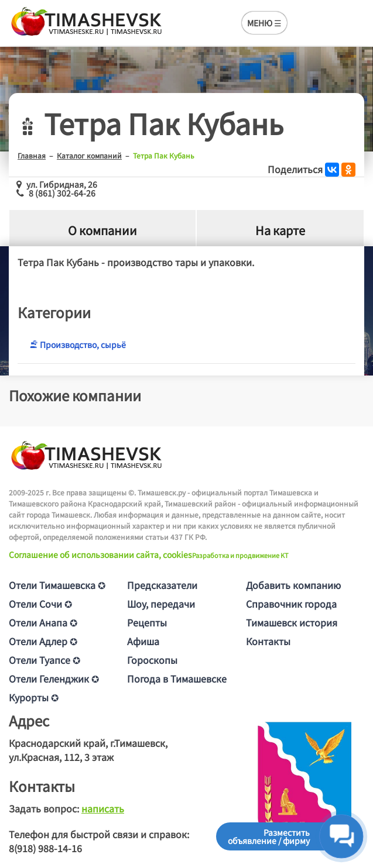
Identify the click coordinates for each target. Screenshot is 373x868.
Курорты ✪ (34, 697)
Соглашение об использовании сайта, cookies (100, 554)
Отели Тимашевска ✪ (57, 585)
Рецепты (147, 622)
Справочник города (291, 604)
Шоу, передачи (161, 604)
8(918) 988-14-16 (45, 848)
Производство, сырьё (78, 345)
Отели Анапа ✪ (43, 622)
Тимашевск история (292, 622)
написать (103, 808)
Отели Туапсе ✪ (45, 660)
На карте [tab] (280, 230)
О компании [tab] (102, 230)
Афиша (143, 641)
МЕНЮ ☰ (264, 23)
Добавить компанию (293, 585)
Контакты (268, 641)
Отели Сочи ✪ (40, 604)
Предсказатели (162, 585)
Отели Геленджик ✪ (54, 678)
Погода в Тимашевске (177, 678)
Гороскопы (152, 660)
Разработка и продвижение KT (240, 555)
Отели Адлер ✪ (43, 641)
